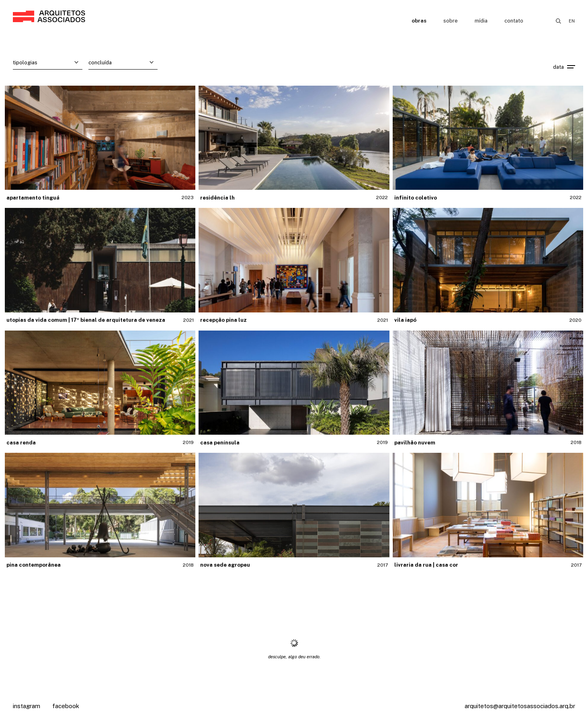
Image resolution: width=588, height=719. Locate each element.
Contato (514, 21)
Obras (419, 21)
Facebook (66, 706)
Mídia (481, 21)
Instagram (27, 706)
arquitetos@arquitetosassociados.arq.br (520, 706)
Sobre (451, 21)
